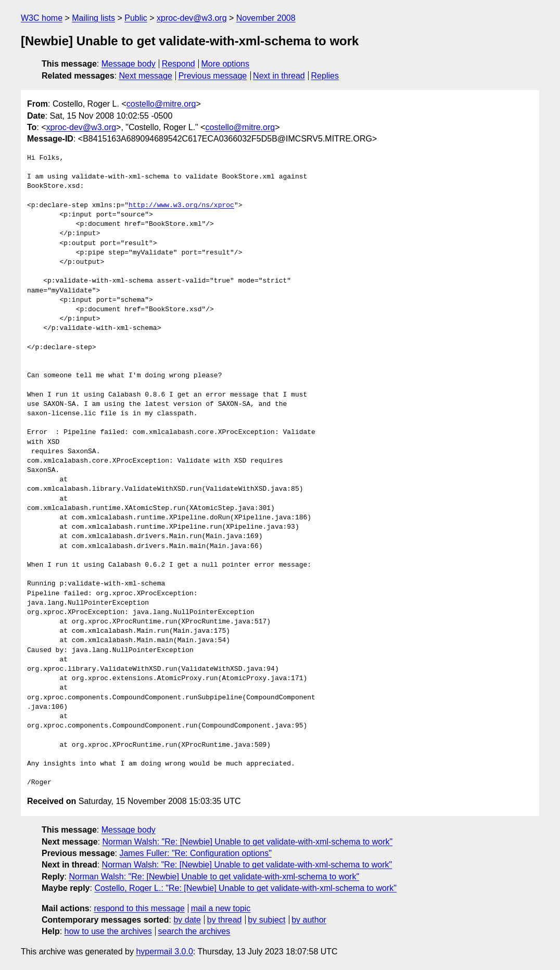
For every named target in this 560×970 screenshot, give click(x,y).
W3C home (42, 18)
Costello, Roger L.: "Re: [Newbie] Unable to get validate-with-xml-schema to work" (245, 888)
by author (309, 920)
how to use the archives (108, 931)
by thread (225, 920)
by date (187, 920)
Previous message (213, 76)
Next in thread (279, 76)
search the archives (194, 931)
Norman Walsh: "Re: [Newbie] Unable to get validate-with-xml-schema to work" (248, 842)
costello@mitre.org (161, 104)
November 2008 (266, 18)
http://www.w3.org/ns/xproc (181, 206)
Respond (179, 64)
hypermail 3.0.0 (164, 952)
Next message (146, 76)
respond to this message (139, 908)
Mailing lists (93, 18)
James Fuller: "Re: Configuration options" (195, 853)
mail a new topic (221, 908)
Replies (325, 76)
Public (136, 18)
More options (226, 64)
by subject (266, 920)
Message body (129, 64)
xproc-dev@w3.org (192, 18)
